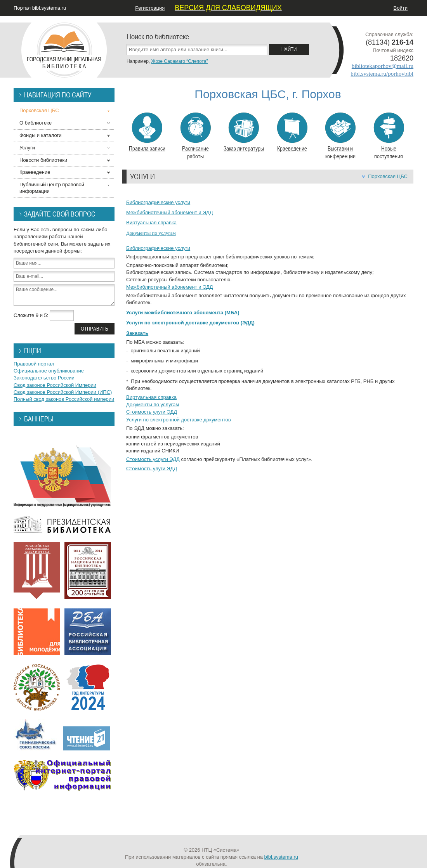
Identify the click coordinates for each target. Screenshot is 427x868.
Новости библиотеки (43, 160)
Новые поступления (389, 136)
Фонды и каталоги (41, 135)
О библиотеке (36, 123)
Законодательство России (44, 378)
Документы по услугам (151, 233)
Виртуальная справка (151, 223)
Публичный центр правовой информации (52, 188)
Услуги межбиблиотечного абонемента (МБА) (183, 313)
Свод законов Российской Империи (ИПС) (63, 392)
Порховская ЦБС (388, 176)
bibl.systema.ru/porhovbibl (382, 74)
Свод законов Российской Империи (55, 385)
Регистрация (150, 8)
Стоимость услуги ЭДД (153, 459)
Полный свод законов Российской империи (64, 399)
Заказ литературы (244, 132)
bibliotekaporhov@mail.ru (383, 66)
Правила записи (147, 132)
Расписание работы (195, 136)
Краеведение (292, 132)
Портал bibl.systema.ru (40, 8)
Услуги (27, 148)
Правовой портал (34, 364)
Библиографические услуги (158, 202)
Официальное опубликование (49, 371)
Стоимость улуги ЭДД (152, 412)
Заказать (137, 333)
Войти (401, 8)
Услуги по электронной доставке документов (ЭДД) (190, 323)
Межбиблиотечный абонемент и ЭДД (170, 212)
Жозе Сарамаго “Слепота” (179, 61)
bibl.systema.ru (281, 857)
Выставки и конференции (340, 136)
